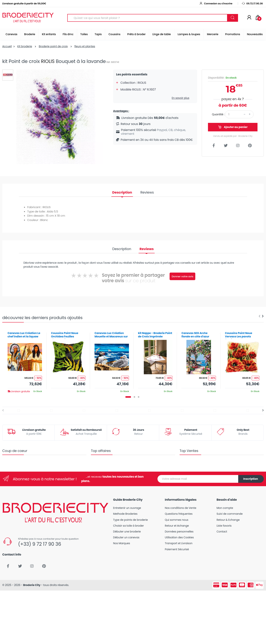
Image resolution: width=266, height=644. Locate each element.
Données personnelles (179, 532)
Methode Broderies (125, 514)
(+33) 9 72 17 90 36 (40, 544)
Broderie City (32, 585)
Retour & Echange (228, 520)
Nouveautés (255, 34)
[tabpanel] (25, 361)
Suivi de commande (230, 514)
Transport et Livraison (179, 543)
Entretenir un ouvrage (127, 508)
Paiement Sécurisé (177, 549)
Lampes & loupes (189, 34)
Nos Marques (121, 543)
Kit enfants (49, 34)
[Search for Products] (147, 18)
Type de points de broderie (130, 520)
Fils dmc (68, 34)
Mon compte (225, 508)
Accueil (7, 46)
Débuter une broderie (127, 532)
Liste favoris (224, 526)
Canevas (12, 34)
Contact (222, 532)
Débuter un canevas (126, 537)
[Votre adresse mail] (198, 479)
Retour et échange (177, 526)
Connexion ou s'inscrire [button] (216, 3)
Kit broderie (25, 46)
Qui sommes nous (177, 520)
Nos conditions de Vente (181, 508)
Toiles (84, 34)
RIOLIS (48, 61)
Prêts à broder (136, 34)
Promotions (233, 34)
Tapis (98, 34)
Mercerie (213, 34)
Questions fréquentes (179, 514)
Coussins (114, 34)
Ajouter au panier (233, 127)
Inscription (251, 479)
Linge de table (162, 34)
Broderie (30, 34)
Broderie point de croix (53, 46)
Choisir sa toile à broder (128, 526)
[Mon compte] (249, 18)
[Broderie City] (28, 18)
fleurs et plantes (85, 46)
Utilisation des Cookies (179, 537)
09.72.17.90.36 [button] (252, 3)
